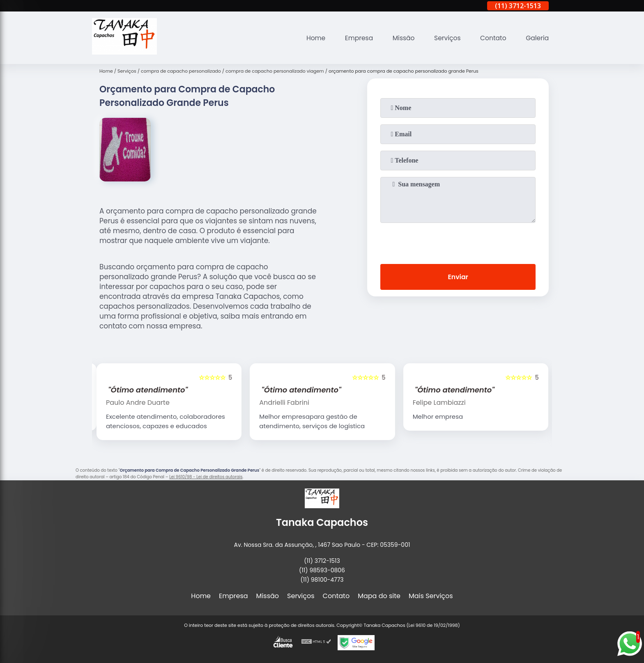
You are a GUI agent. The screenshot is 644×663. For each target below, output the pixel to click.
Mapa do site (379, 596)
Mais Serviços (431, 596)
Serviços (445, 38)
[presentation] (458, 242)
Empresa (355, 38)
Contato (492, 38)
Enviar (458, 277)
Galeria (537, 38)
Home (310, 38)
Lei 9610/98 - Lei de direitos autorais (206, 477)
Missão (400, 38)
